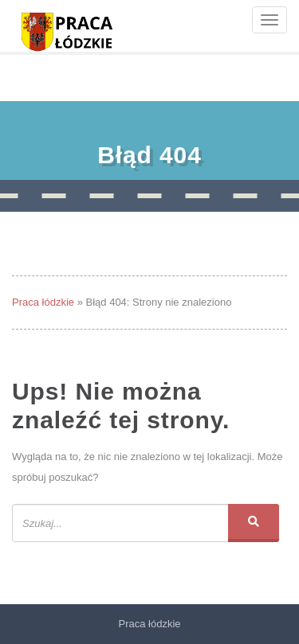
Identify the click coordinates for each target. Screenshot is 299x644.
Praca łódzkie (43, 302)
